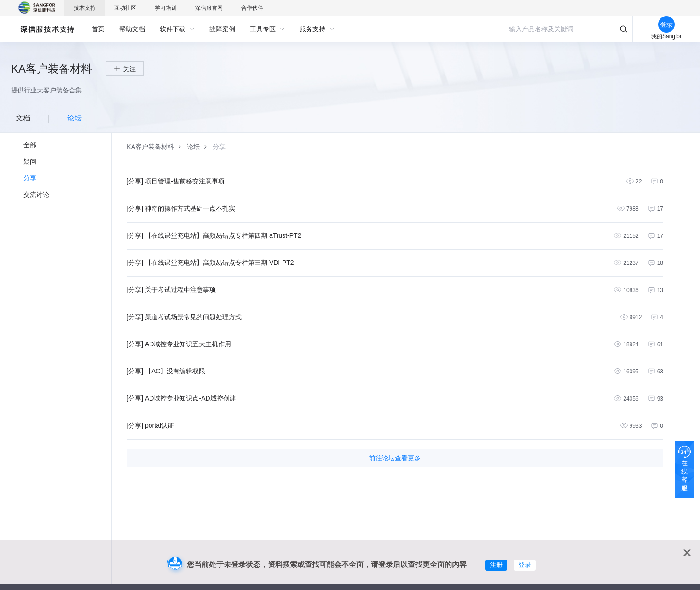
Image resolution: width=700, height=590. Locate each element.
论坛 (193, 147)
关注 (129, 69)
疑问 (30, 161)
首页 (98, 29)
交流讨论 (36, 195)
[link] (150, 147)
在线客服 (684, 475)
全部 (30, 145)
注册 (496, 565)
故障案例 (222, 29)
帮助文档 (132, 29)
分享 (30, 178)
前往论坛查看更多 (395, 458)
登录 (525, 565)
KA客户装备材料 (150, 147)
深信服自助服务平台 (47, 29)
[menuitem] (98, 29)
